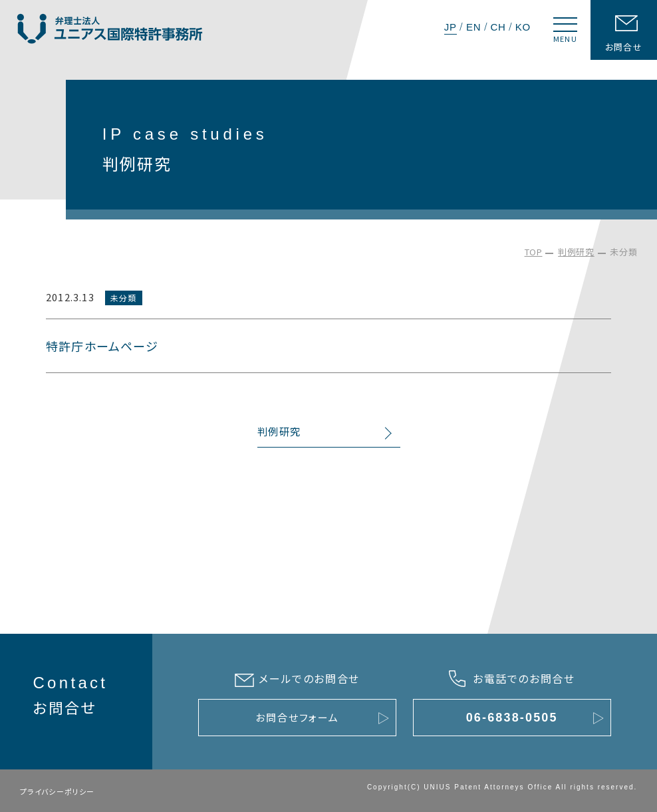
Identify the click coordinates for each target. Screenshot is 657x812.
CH (498, 27)
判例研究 (576, 252)
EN (473, 27)
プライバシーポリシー (58, 791)
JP (451, 27)
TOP (534, 252)
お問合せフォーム (297, 717)
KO (523, 27)
